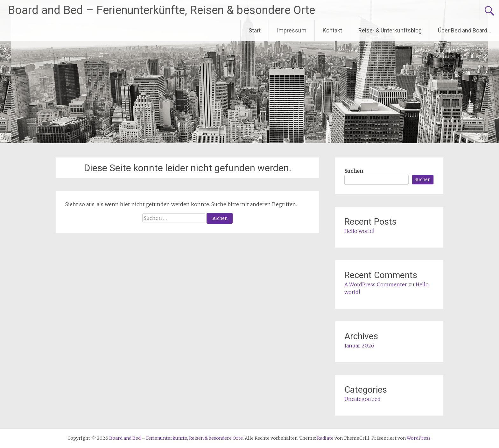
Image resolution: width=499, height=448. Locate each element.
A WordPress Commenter (376, 284)
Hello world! (359, 231)
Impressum (292, 30)
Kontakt (332, 30)
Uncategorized (362, 399)
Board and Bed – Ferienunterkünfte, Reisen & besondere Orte (162, 10)
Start (255, 30)
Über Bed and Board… (464, 30)
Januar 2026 (359, 346)
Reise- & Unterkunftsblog (390, 30)
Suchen (354, 171)
